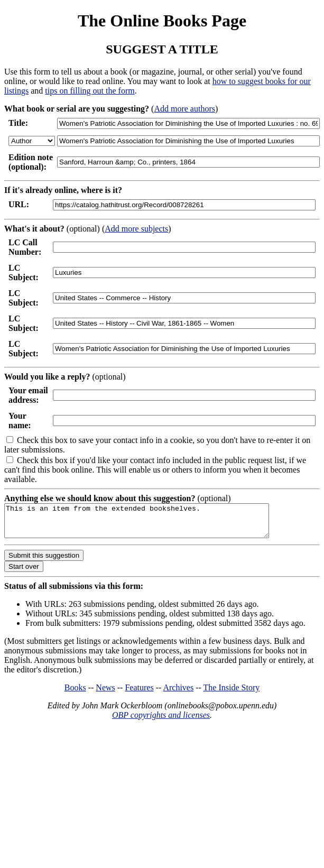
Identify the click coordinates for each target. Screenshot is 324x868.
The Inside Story (232, 694)
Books (75, 694)
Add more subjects (136, 229)
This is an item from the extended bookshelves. (152, 524)
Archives (178, 694)
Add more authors (184, 109)
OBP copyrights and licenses (161, 721)
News (105, 694)
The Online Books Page (162, 21)
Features (139, 694)
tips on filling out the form (90, 91)
